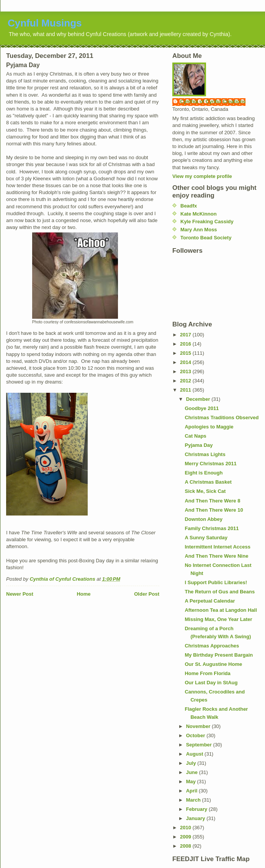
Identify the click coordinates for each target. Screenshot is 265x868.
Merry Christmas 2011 (210, 464)
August (195, 754)
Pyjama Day (199, 445)
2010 (186, 828)
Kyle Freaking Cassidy (207, 222)
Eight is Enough (204, 473)
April (192, 791)
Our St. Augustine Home (213, 664)
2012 (186, 381)
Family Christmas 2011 (212, 528)
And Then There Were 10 (214, 510)
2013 (186, 371)
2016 (186, 344)
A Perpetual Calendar (210, 601)
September (200, 745)
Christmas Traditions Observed (222, 418)
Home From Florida (207, 673)
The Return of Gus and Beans (220, 592)
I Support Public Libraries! (216, 582)
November (199, 726)
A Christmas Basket (208, 482)
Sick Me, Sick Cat (205, 491)
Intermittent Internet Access (217, 547)
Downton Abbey (203, 519)
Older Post (147, 594)
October (196, 735)
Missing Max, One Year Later (218, 619)
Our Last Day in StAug (211, 683)
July (192, 763)
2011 (186, 390)
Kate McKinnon (199, 214)
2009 (186, 837)
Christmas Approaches (212, 646)
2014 (186, 362)
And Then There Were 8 (212, 501)
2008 (186, 846)
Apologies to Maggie (209, 427)
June (193, 772)
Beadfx (189, 206)
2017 (186, 335)
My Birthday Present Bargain (219, 655)
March (194, 800)
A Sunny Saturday (206, 538)
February (197, 809)
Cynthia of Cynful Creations (213, 101)
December (199, 399)
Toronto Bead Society (206, 238)
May (192, 782)
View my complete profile (202, 176)
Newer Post (20, 594)
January (196, 818)
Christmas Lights (205, 454)
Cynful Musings (45, 23)
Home (83, 594)
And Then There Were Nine (216, 556)
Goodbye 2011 (202, 408)
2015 (186, 353)
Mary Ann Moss (199, 230)
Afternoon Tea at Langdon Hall (221, 610)
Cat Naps (195, 436)
